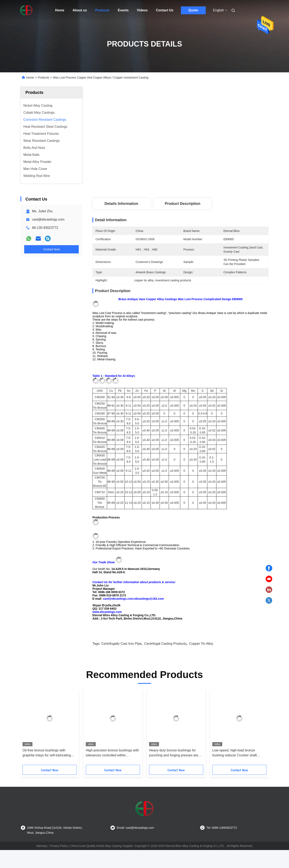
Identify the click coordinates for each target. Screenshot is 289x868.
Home (60, 10)
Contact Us (165, 10)
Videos (142, 10)
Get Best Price (202, 183)
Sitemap (41, 846)
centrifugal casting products (165, 644)
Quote (193, 10)
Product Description (183, 204)
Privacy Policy (59, 846)
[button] (30, 728)
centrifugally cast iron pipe (121, 644)
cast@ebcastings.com (48, 219)
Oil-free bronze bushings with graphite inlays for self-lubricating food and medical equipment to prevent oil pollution (47, 753)
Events (123, 10)
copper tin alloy (201, 644)
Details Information (121, 204)
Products (102, 10)
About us (80, 10)
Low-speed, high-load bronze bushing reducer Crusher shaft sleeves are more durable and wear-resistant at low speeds (239, 753)
